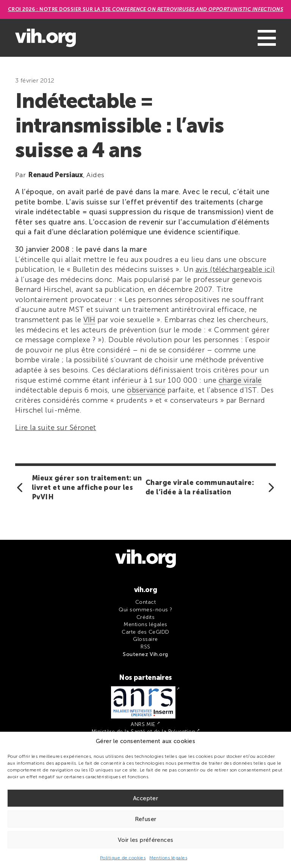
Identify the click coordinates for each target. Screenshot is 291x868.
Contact (145, 602)
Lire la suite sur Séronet (56, 428)
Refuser (146, 819)
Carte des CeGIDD (145, 632)
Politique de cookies (123, 858)
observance (146, 390)
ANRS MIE (143, 724)
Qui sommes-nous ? (145, 610)
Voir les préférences (146, 840)
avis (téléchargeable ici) (235, 269)
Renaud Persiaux (56, 175)
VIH (89, 320)
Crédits (145, 617)
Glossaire (145, 639)
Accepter (145, 798)
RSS (145, 647)
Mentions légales (168, 858)
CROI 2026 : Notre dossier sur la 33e (146, 9)
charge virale (240, 380)
